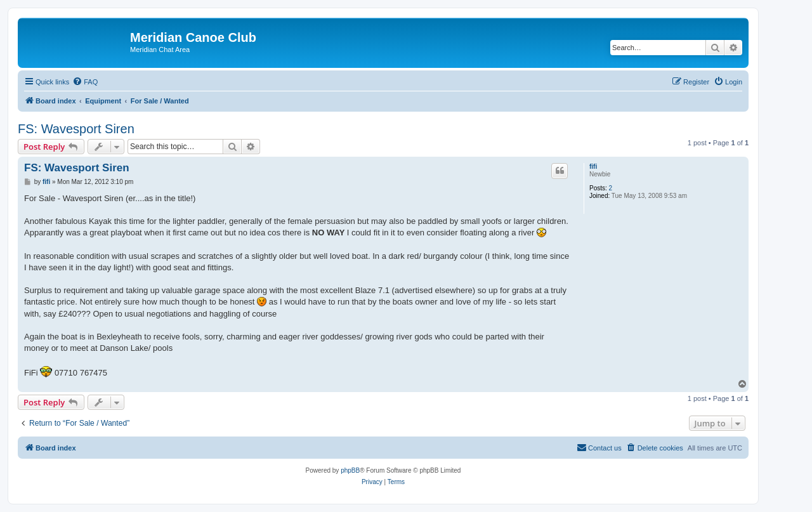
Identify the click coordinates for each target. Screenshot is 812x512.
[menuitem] (85, 82)
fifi (593, 167)
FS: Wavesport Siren (76, 129)
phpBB (350, 470)
